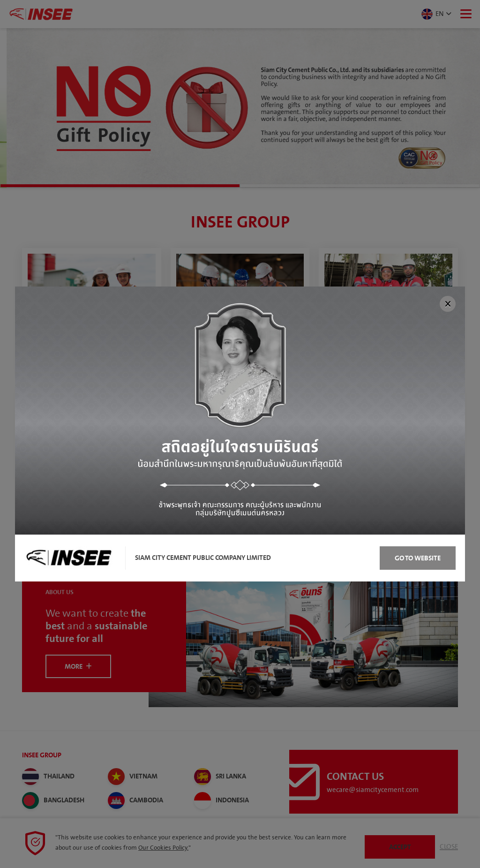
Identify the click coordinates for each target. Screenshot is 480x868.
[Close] (448, 304)
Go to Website (418, 558)
